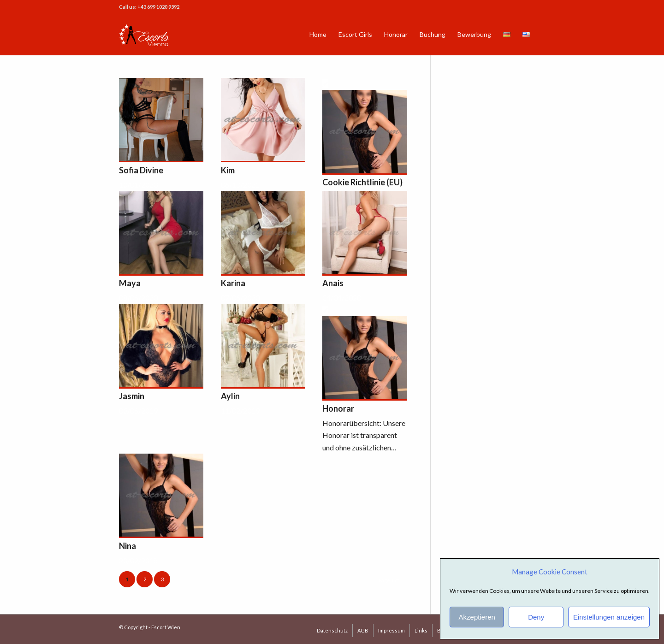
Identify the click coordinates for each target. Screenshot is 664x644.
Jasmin (132, 396)
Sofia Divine (141, 170)
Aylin (230, 396)
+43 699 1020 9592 (158, 7)
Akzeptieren (477, 617)
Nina (127, 546)
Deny (536, 617)
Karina (233, 283)
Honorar (338, 408)
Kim (228, 170)
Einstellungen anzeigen (609, 617)
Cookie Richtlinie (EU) (362, 182)
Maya (130, 283)
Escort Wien (166, 627)
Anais (333, 283)
